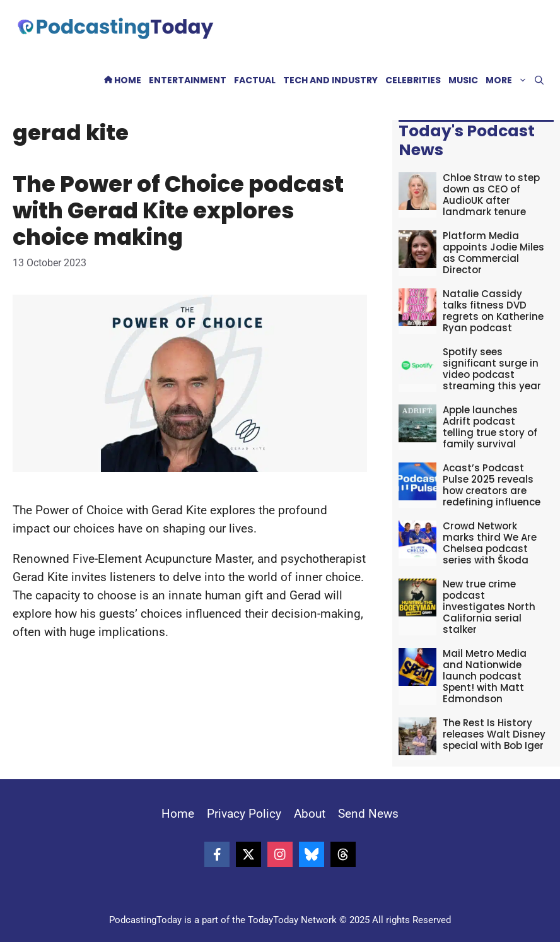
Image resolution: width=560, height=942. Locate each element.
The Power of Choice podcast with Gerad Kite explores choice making (178, 210)
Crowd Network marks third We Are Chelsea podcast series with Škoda (490, 543)
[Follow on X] (248, 854)
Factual (255, 80)
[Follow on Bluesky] (312, 854)
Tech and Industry (330, 80)
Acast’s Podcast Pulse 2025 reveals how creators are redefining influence (492, 485)
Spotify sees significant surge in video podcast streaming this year (492, 369)
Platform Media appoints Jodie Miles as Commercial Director (493, 253)
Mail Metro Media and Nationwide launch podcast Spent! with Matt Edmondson (485, 676)
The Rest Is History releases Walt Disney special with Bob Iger (494, 734)
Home (123, 80)
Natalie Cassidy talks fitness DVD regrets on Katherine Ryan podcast (493, 311)
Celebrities (413, 80)
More (508, 80)
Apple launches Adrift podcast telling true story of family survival (490, 427)
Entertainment (188, 80)
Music (463, 80)
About (310, 814)
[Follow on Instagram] (280, 854)
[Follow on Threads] (343, 854)
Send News (368, 814)
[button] (539, 80)
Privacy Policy (244, 814)
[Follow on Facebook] (217, 854)
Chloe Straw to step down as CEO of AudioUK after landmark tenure (491, 195)
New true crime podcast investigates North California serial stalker (489, 607)
